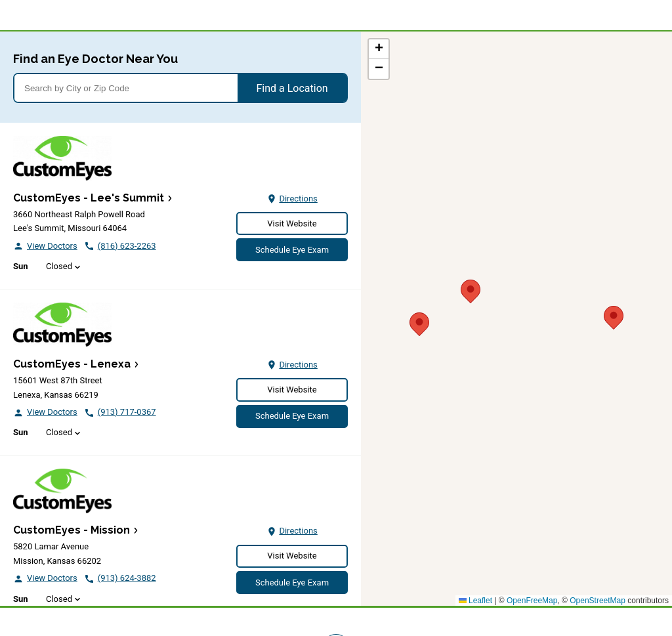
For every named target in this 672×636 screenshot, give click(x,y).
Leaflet (475, 601)
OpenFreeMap (532, 601)
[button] (614, 316)
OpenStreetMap (598, 601)
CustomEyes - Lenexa (72, 364)
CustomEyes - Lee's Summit (89, 198)
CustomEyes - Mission (72, 530)
